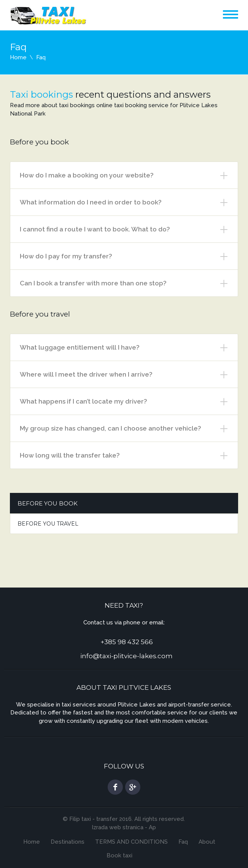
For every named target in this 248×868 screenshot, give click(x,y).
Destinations (68, 842)
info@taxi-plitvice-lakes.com (126, 656)
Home (18, 57)
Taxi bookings (41, 94)
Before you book (48, 503)
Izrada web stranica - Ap (124, 827)
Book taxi (119, 855)
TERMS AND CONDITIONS (131, 842)
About (207, 842)
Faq (183, 842)
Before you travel (48, 524)
